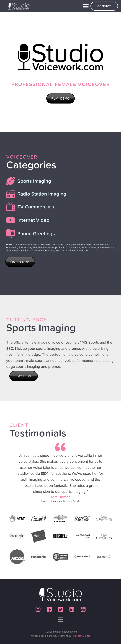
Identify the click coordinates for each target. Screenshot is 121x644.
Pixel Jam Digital (81, 636)
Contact (104, 6)
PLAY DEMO (60, 98)
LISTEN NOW (20, 262)
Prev (9, 482)
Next (112, 482)
